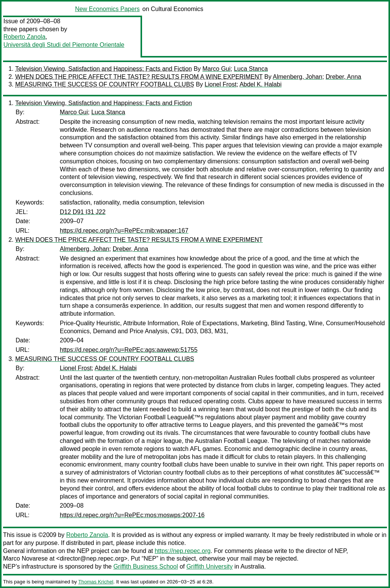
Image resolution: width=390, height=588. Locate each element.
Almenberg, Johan (297, 77)
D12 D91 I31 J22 (83, 212)
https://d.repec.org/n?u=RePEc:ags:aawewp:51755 (129, 350)
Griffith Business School (146, 566)
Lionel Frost (221, 84)
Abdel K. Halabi (261, 84)
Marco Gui (217, 69)
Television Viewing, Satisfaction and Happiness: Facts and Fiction (104, 69)
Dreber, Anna (343, 77)
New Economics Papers (107, 9)
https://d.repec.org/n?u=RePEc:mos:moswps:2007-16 (132, 515)
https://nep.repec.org (183, 551)
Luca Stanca (251, 69)
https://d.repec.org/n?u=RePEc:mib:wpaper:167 (124, 231)
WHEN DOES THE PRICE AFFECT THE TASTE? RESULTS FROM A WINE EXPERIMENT (139, 77)
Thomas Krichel (96, 582)
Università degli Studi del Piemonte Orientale (64, 45)
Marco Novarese (25, 558)
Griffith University (209, 566)
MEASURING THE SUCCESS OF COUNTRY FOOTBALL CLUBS (105, 84)
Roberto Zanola (24, 37)
